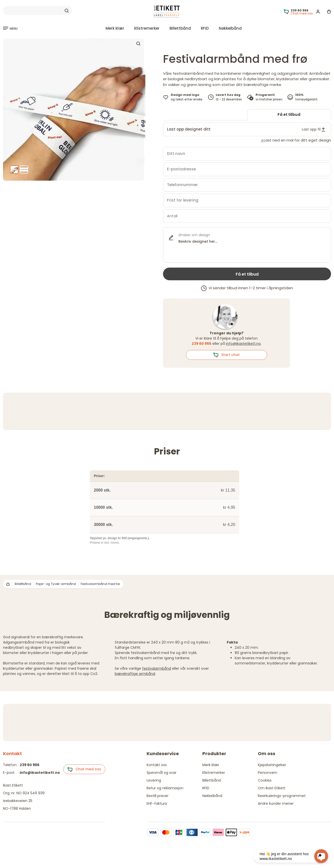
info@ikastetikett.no (243, 344)
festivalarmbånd (157, 668)
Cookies (265, 780)
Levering (154, 780)
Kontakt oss (157, 765)
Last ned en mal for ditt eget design (297, 140)
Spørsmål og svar (162, 773)
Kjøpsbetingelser (272, 765)
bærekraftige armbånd (135, 674)
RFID (205, 28)
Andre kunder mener (276, 803)
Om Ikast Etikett (272, 788)
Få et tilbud (289, 114)
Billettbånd (180, 28)
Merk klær (115, 28)
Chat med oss (84, 769)
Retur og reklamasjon (165, 788)
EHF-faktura (157, 803)
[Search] (37, 10)
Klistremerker (147, 28)
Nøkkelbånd (230, 28)
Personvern (268, 773)
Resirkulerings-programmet (282, 796)
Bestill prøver (158, 796)
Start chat (226, 355)
